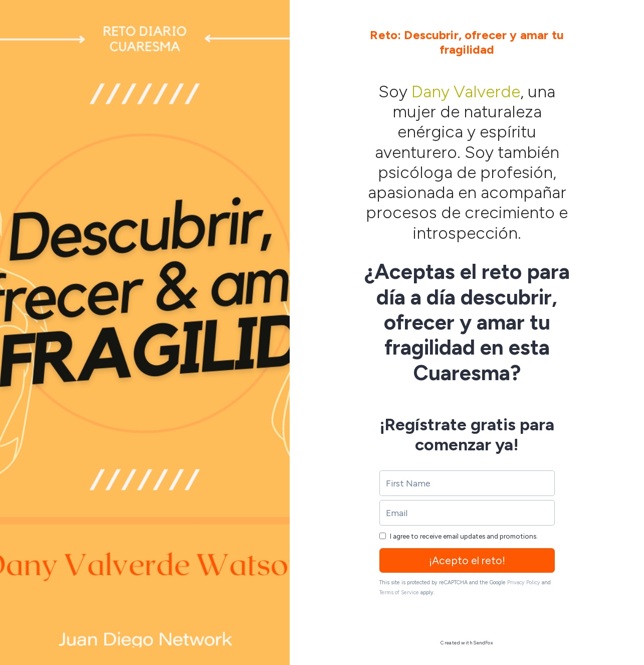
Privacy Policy (524, 583)
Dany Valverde (466, 91)
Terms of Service (399, 593)
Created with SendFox (467, 643)
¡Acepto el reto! (467, 560)
